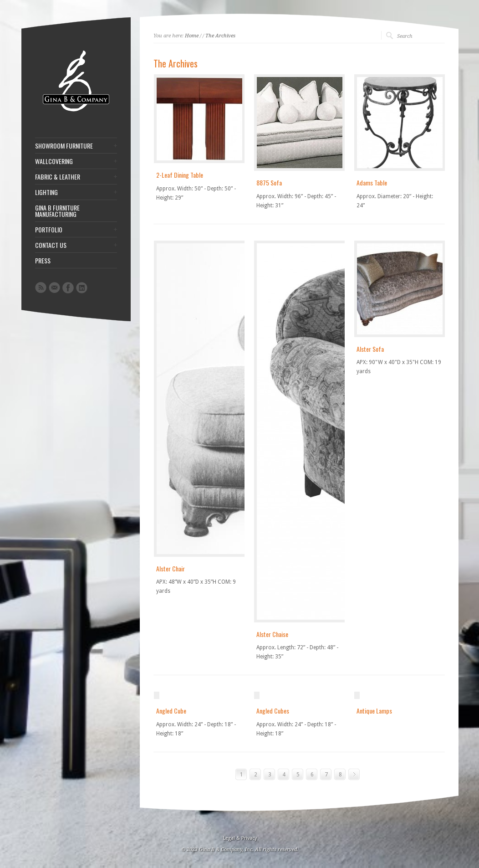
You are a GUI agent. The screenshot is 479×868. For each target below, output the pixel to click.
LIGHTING (46, 192)
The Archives (220, 36)
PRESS (43, 261)
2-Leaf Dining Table (180, 175)
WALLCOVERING (54, 161)
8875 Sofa (269, 182)
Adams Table (372, 182)
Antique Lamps (374, 711)
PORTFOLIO (49, 230)
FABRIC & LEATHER (58, 177)
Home (192, 36)
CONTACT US (51, 245)
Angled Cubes (273, 711)
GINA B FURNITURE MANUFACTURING (57, 211)
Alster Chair (171, 568)
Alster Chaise (272, 634)
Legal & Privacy (240, 838)
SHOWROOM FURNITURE (64, 146)
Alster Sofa (370, 349)
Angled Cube (171, 711)
